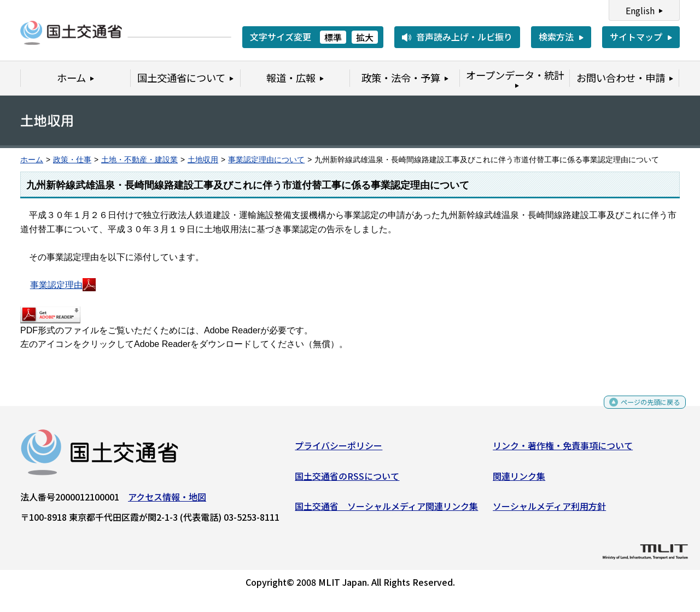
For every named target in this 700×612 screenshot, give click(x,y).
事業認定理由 (63, 285)
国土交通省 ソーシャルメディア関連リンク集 (386, 510)
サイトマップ (636, 37)
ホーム (32, 160)
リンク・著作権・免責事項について (563, 450)
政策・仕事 (72, 160)
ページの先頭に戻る (641, 410)
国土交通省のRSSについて (347, 480)
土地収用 (203, 160)
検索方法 (556, 37)
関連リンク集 (519, 480)
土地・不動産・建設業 (139, 160)
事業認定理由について (266, 160)
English (640, 10)
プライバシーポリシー (339, 450)
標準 (333, 37)
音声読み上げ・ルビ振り (464, 37)
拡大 (365, 37)
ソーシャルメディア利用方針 (549, 510)
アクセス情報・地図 (167, 501)
